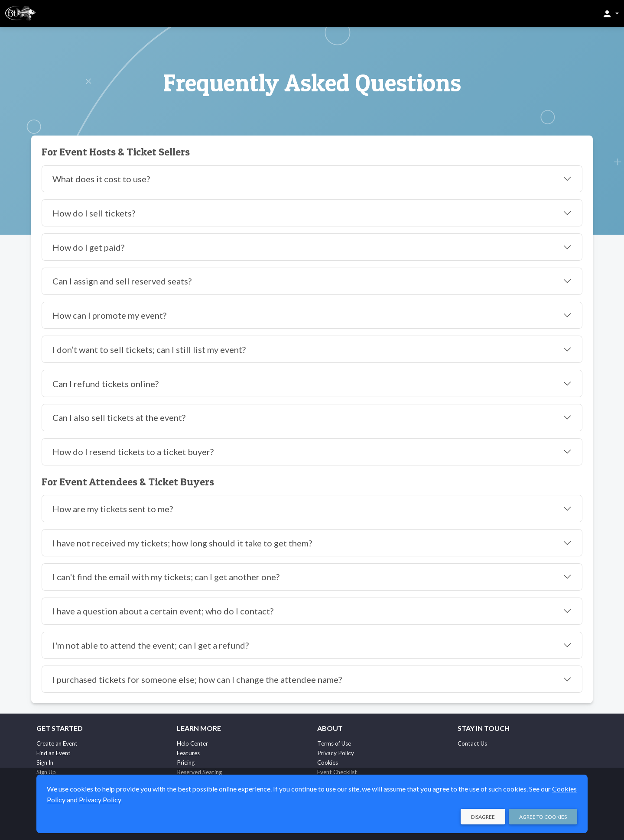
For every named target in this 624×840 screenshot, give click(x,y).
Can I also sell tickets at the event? (119, 417)
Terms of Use (334, 743)
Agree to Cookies (543, 817)
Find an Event (54, 753)
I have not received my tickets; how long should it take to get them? (182, 543)
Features (188, 753)
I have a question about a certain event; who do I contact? (163, 611)
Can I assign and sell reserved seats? (122, 281)
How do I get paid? (88, 247)
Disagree (483, 817)
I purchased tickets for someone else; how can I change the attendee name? (197, 679)
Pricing (186, 762)
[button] (610, 13)
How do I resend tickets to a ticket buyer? (133, 452)
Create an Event (57, 743)
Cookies (328, 762)
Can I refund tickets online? (106, 384)
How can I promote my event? (109, 315)
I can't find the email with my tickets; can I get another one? (166, 577)
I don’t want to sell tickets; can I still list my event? (149, 349)
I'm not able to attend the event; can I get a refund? (151, 645)
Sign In (45, 762)
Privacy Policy (336, 753)
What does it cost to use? (101, 179)
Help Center (192, 743)
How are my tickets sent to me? (113, 509)
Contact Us (472, 743)
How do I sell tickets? (94, 213)
